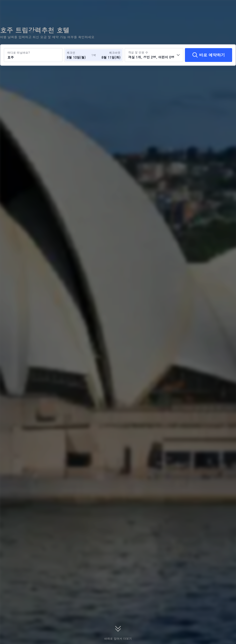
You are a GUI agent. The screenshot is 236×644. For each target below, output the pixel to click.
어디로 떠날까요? (19, 53)
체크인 (71, 53)
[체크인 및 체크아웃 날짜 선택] (79, 55)
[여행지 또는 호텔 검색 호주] (33, 55)
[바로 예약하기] (209, 55)
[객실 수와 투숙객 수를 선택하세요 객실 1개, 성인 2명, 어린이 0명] (154, 55)
